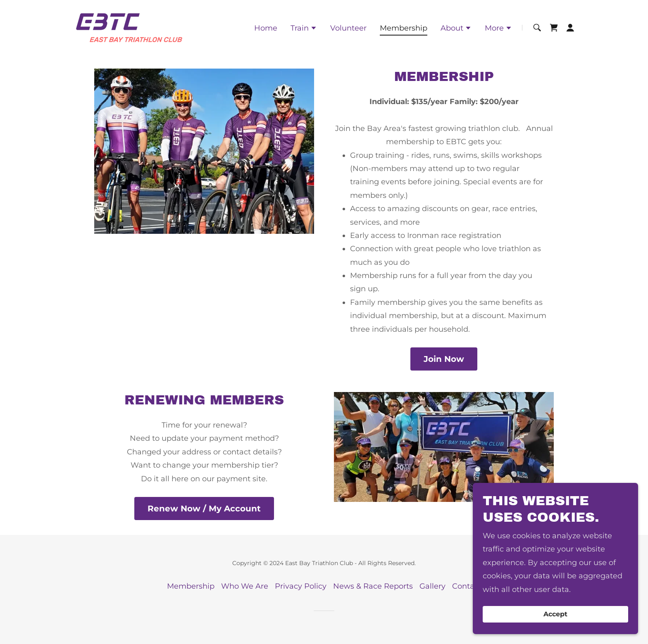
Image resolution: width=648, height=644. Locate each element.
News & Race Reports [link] (373, 586)
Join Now (444, 359)
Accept (555, 631)
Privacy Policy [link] (301, 586)
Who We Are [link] (245, 586)
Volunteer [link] (348, 28)
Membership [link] (404, 28)
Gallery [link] (432, 586)
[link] (129, 27)
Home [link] (266, 28)
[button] (304, 29)
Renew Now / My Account (204, 509)
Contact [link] (467, 586)
